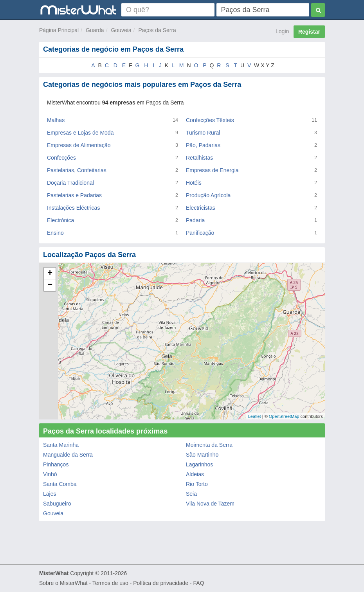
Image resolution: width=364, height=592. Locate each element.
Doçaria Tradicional (70, 183)
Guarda (95, 30)
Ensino (55, 233)
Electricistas (201, 208)
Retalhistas (199, 158)
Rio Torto (197, 484)
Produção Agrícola (208, 195)
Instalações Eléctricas (73, 208)
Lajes (50, 494)
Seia (191, 494)
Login (282, 31)
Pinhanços (56, 464)
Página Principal (59, 30)
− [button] (50, 285)
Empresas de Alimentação (79, 145)
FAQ (199, 583)
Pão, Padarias (203, 145)
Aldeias (195, 474)
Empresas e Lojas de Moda (80, 133)
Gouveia (121, 30)
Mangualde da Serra (68, 455)
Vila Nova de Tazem (210, 504)
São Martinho (202, 455)
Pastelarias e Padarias (74, 195)
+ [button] (50, 274)
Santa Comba (60, 484)
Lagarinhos (199, 464)
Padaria (195, 220)
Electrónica (60, 220)
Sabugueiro (57, 504)
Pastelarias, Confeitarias (77, 170)
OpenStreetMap (284, 416)
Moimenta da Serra (209, 445)
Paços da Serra (157, 30)
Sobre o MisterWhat (63, 583)
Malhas (56, 120)
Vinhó (50, 474)
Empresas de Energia (212, 170)
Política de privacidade (161, 583)
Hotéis (194, 183)
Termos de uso (110, 583)
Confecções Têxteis (210, 120)
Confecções (61, 158)
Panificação (200, 233)
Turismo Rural (203, 133)
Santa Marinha (61, 445)
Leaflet (255, 416)
